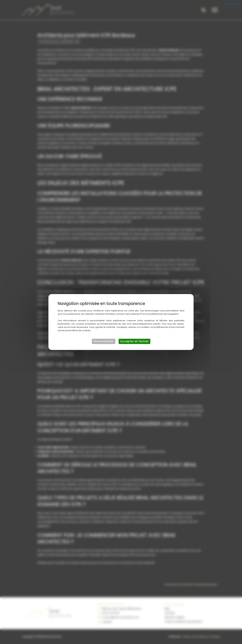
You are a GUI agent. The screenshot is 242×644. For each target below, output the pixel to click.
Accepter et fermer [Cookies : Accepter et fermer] (134, 341)
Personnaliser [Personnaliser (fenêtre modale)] (104, 341)
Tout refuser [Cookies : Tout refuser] (232, 4)
